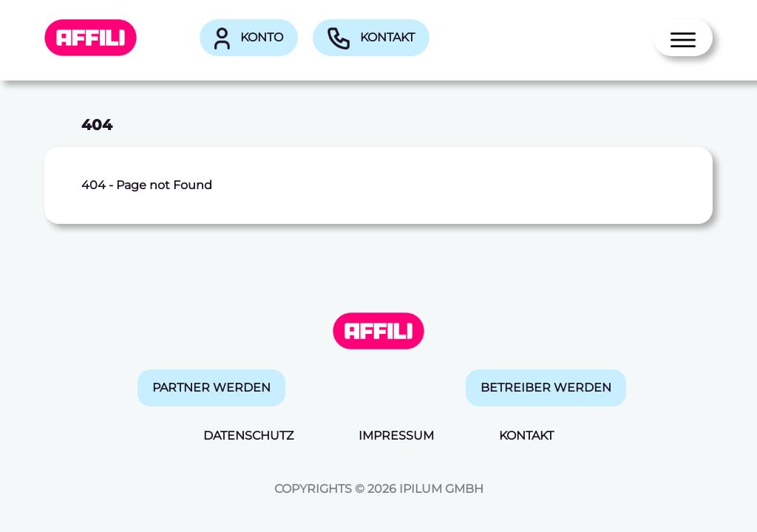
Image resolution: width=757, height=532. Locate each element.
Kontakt (371, 38)
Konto (249, 38)
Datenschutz (248, 436)
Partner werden (211, 388)
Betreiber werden (546, 388)
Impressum (396, 436)
